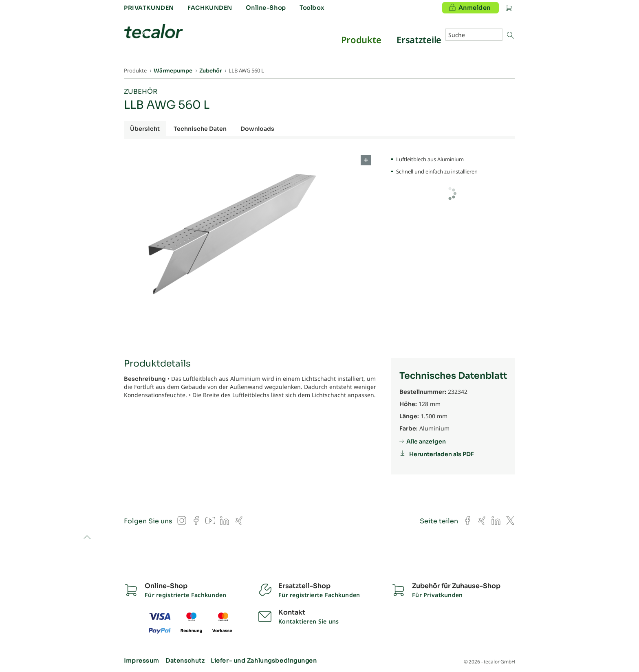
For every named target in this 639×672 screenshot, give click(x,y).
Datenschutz (185, 661)
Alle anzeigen (426, 441)
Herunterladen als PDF (442, 454)
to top (87, 538)
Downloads (257, 129)
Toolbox (312, 8)
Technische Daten (200, 129)
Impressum (142, 661)
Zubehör (141, 91)
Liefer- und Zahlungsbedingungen (264, 661)
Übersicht (145, 129)
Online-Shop (266, 8)
